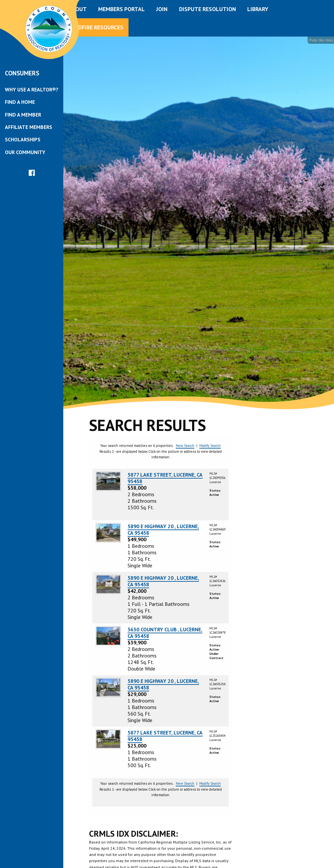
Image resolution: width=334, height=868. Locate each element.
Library (258, 9)
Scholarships (23, 139)
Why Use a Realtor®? (32, 89)
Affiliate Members (29, 127)
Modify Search (210, 446)
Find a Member (23, 115)
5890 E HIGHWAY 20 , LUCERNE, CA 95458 (163, 529)
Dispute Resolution (207, 9)
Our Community (25, 152)
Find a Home (20, 102)
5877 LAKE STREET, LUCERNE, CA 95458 (165, 478)
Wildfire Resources (96, 27)
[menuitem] (32, 89)
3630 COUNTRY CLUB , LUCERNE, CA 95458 (165, 633)
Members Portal (121, 9)
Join (162, 9)
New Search (185, 446)
